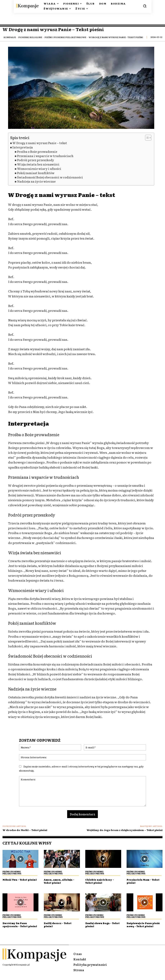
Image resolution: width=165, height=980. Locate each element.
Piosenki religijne (30, 37)
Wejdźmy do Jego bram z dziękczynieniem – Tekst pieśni (125, 830)
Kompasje (10, 37)
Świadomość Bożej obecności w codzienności (50, 177)
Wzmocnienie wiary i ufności (39, 169)
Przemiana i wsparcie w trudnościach (45, 156)
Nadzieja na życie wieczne (36, 181)
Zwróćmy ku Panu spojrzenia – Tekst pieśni (16, 926)
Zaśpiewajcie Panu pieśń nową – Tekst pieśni (141, 926)
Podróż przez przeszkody (36, 160)
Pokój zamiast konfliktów (36, 173)
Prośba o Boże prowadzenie (37, 152)
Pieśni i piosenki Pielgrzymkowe (65, 37)
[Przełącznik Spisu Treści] (146, 138)
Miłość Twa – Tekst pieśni (16, 881)
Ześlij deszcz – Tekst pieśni (59, 925)
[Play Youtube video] (81, 88)
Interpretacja (23, 147)
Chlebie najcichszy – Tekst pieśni (101, 881)
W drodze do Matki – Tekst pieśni (25, 830)
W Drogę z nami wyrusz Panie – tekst (40, 143)
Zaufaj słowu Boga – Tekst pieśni (99, 925)
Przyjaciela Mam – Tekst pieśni (145, 881)
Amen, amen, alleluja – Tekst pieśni (60, 881)
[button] (145, 6)
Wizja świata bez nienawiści (38, 164)
